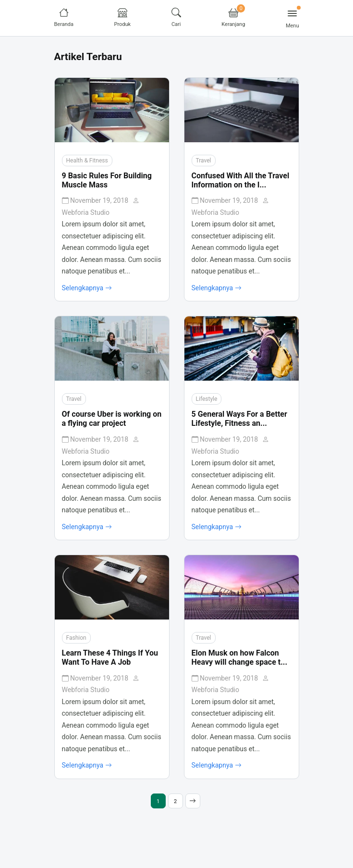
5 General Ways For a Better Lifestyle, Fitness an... (239, 419)
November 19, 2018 (96, 200)
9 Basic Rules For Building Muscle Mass (107, 180)
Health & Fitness (87, 161)
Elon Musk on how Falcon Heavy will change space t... (240, 657)
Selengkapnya (87, 288)
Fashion (76, 638)
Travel (204, 161)
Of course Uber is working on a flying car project (112, 419)
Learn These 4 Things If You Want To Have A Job (110, 657)
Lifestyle (207, 399)
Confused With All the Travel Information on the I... (241, 180)
